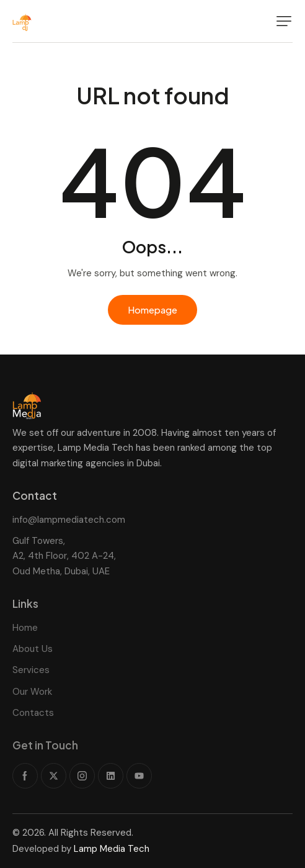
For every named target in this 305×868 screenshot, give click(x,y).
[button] (284, 21)
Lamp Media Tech (112, 849)
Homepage (152, 310)
